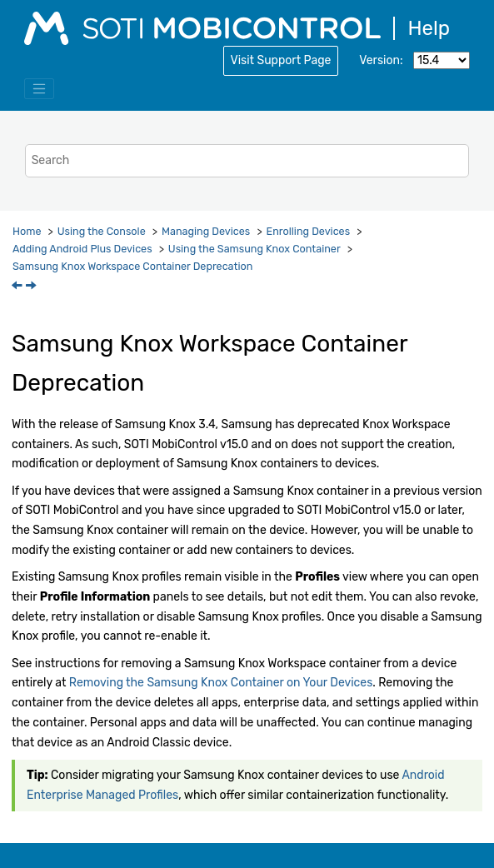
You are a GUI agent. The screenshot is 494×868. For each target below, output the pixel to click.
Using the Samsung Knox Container (254, 249)
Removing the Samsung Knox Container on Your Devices (221, 683)
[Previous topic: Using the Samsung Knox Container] (18, 287)
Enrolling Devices (309, 231)
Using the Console (102, 231)
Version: (381, 60)
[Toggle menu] (39, 89)
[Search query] (247, 160)
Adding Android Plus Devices (82, 249)
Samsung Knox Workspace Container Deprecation (132, 266)
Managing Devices (206, 231)
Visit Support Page (281, 60)
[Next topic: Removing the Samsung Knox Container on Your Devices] (32, 287)
